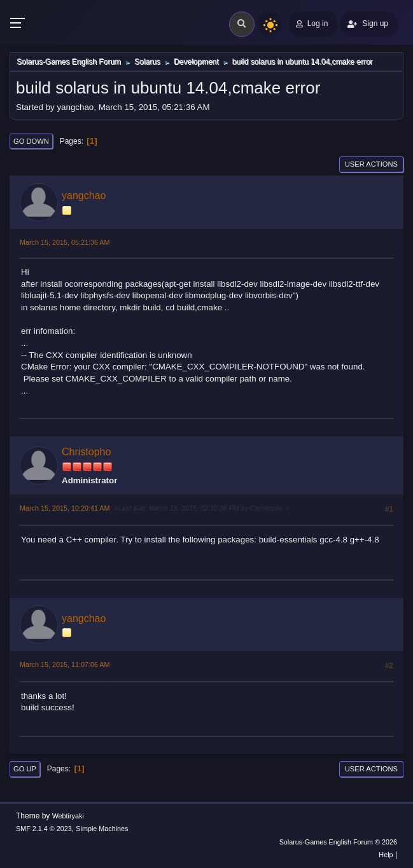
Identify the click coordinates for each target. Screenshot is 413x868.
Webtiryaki (68, 816)
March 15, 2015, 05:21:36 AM (65, 242)
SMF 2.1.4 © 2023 (44, 829)
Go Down (31, 141)
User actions (371, 164)
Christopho (86, 452)
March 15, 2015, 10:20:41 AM (65, 508)
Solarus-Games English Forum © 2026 (338, 842)
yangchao (84, 196)
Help (386, 855)
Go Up (25, 769)
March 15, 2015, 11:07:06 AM (65, 665)
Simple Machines (102, 829)
